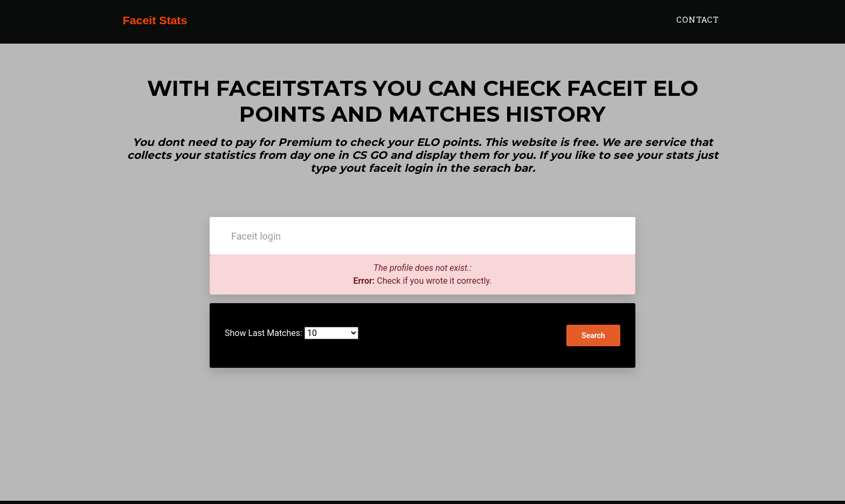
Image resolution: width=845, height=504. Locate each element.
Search (593, 335)
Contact (698, 25)
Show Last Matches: (264, 333)
